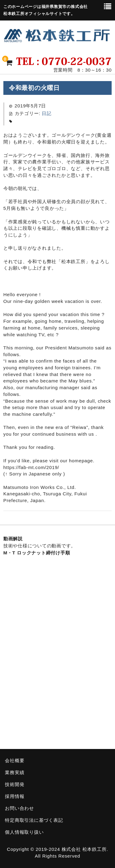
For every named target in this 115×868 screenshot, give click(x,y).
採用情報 (15, 796)
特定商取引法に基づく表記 (34, 820)
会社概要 (15, 760)
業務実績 (15, 772)
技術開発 (15, 784)
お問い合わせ (19, 808)
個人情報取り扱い (24, 832)
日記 (47, 113)
